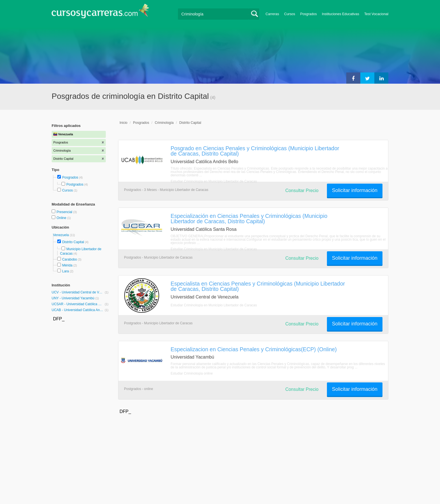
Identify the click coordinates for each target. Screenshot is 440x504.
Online (62, 218)
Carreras (272, 14)
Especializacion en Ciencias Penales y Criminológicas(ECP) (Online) (254, 349)
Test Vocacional (376, 14)
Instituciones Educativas (341, 14)
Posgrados (309, 14)
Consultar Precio (302, 191)
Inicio (123, 123)
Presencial (65, 212)
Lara (65, 271)
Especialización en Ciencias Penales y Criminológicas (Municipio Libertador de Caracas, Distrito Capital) (249, 219)
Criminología (164, 123)
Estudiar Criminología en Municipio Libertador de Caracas (214, 181)
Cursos (289, 14)
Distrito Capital (73, 242)
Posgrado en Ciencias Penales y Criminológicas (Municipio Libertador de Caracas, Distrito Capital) (255, 151)
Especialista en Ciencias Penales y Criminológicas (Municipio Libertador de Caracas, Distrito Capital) (258, 286)
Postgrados (75, 184)
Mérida (67, 265)
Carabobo (69, 259)
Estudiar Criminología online (192, 373)
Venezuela (61, 235)
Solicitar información (355, 190)
